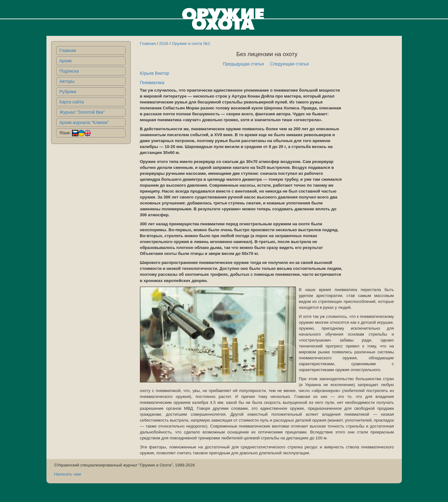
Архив (66, 61)
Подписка (69, 71)
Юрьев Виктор (155, 73)
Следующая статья (289, 64)
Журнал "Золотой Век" (82, 112)
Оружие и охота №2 (191, 43)
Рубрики (68, 92)
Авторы (67, 81)
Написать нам (68, 474)
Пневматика (152, 83)
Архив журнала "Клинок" (84, 122)
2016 (164, 43)
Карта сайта (72, 102)
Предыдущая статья (243, 64)
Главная (68, 50)
